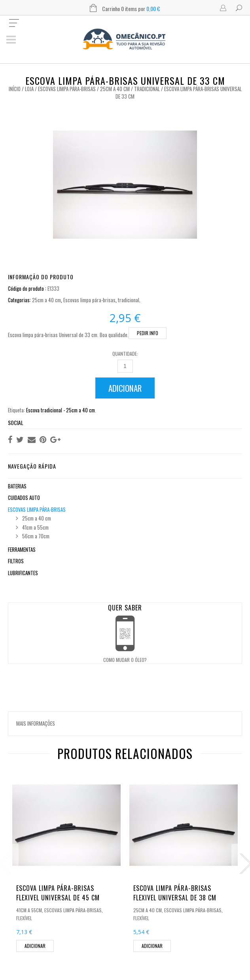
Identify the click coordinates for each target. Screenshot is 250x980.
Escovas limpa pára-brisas (67, 89)
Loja (29, 89)
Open (125, 627)
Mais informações (36, 723)
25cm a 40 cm (115, 89)
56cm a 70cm (36, 536)
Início (15, 89)
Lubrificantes (23, 573)
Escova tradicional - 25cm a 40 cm (61, 410)
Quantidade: (125, 354)
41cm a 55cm (35, 527)
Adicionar (125, 388)
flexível (24, 918)
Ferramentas (22, 549)
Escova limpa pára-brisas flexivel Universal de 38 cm (175, 893)
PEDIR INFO (148, 333)
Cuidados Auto (24, 498)
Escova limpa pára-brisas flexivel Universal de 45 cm (58, 893)
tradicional (147, 89)
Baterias (17, 486)
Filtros (16, 561)
